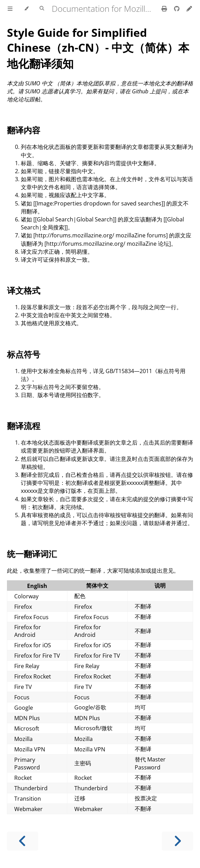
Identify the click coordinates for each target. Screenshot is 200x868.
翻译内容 (24, 130)
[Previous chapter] (23, 841)
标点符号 (24, 354)
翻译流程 (24, 426)
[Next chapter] (177, 841)
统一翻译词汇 (32, 554)
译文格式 (24, 290)
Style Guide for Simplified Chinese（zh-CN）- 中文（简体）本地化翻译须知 (98, 48)
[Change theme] (26, 9)
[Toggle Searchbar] (42, 9)
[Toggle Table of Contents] (10, 9)
